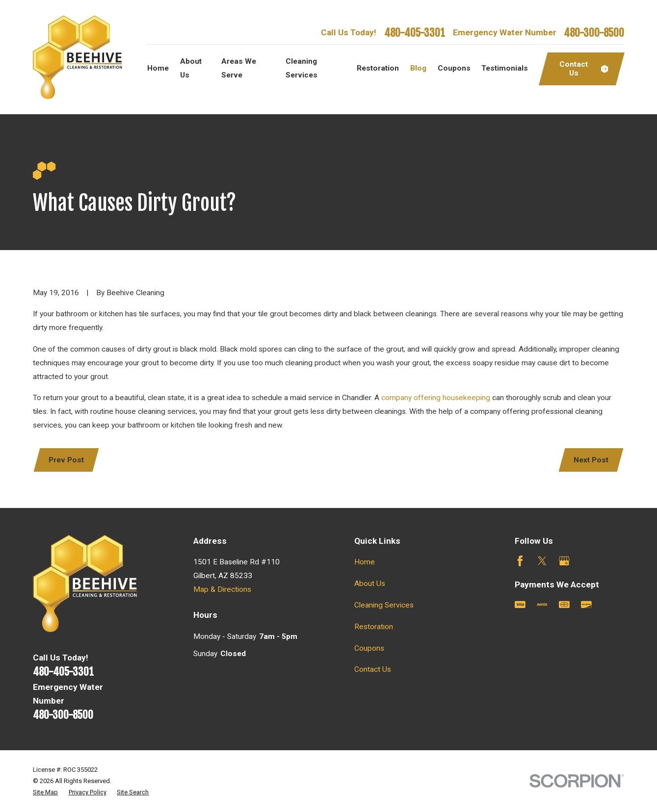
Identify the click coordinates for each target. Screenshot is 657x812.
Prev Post (66, 460)
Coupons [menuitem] (454, 68)
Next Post (591, 460)
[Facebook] (520, 561)
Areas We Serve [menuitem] (239, 68)
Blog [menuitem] (418, 68)
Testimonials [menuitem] (505, 68)
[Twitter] (542, 561)
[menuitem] (45, 792)
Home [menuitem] (158, 68)
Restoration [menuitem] (378, 68)
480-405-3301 (415, 33)
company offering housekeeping (437, 398)
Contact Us (373, 669)
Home (365, 562)
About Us (370, 584)
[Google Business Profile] (564, 561)
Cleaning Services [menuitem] (302, 68)
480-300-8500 (594, 33)
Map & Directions (222, 589)
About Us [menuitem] (191, 68)
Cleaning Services (384, 605)
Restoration (374, 627)
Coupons (369, 648)
